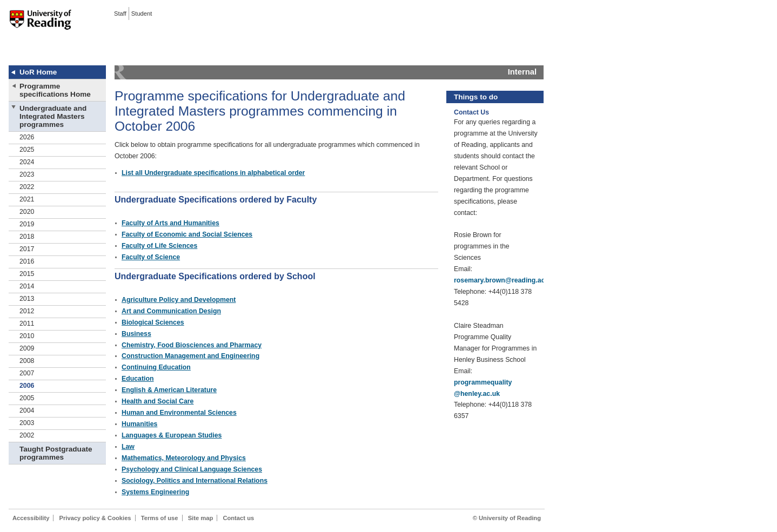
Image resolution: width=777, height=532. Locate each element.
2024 (27, 162)
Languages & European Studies (172, 435)
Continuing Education (156, 367)
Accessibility (31, 518)
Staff (120, 14)
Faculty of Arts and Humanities (170, 223)
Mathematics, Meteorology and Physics (184, 458)
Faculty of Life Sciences (159, 246)
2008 (27, 361)
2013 (27, 299)
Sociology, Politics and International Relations (195, 481)
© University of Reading (507, 518)
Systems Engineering (155, 492)
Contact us (238, 518)
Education (138, 379)
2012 (27, 311)
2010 (27, 336)
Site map (201, 518)
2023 (27, 174)
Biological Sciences (153, 322)
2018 (27, 237)
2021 (27, 199)
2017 (27, 249)
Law (128, 447)
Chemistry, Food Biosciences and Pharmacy (192, 345)
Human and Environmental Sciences (179, 413)
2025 (27, 150)
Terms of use (160, 518)
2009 (27, 348)
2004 (27, 410)
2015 (27, 274)
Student (142, 14)
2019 (27, 224)
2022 (27, 187)
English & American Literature (169, 390)
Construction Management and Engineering (190, 356)
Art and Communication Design (171, 311)
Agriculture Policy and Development (179, 300)
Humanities (139, 424)
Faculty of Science (151, 257)
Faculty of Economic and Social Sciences (187, 234)
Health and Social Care (158, 401)
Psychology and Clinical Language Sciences (192, 469)
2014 (27, 286)
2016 (27, 261)
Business (136, 334)
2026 (27, 137)
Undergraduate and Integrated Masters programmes (53, 116)
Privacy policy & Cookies (95, 518)
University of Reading (41, 26)
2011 (27, 324)
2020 (27, 212)
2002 (27, 435)
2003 (27, 423)
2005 (27, 398)
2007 (27, 373)
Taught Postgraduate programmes (56, 453)
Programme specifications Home (55, 90)
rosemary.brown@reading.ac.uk (504, 280)
